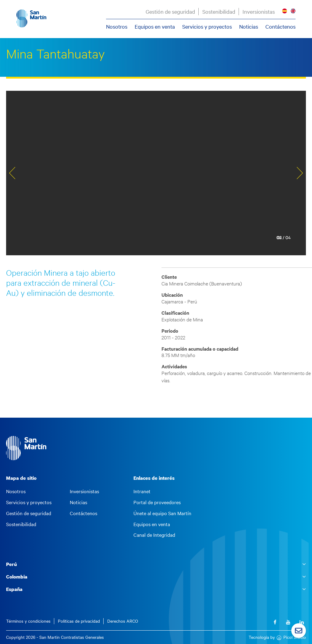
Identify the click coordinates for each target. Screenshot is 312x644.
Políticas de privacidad (79, 621)
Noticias (248, 27)
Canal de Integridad (154, 535)
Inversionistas (258, 12)
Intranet (142, 491)
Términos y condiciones (28, 621)
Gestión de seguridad (170, 12)
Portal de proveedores (157, 502)
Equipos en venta (154, 27)
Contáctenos (280, 27)
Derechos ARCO (123, 621)
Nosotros (116, 27)
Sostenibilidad (218, 12)
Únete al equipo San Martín (162, 513)
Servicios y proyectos (207, 27)
